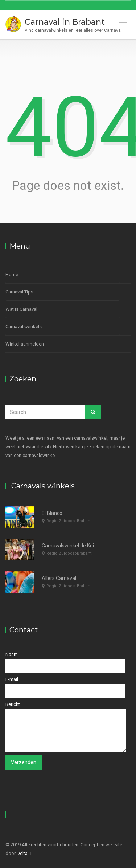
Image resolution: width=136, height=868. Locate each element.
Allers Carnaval (59, 578)
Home (12, 274)
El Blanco (52, 513)
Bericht (66, 727)
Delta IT (24, 853)
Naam (65, 662)
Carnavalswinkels (24, 327)
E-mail (65, 687)
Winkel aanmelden (25, 344)
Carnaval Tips (19, 292)
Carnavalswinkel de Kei (68, 546)
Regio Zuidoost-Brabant (69, 521)
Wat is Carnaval (21, 309)
